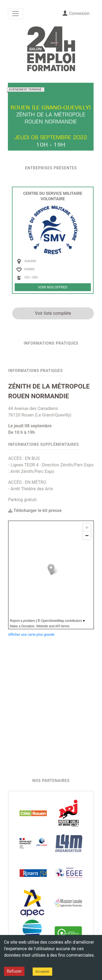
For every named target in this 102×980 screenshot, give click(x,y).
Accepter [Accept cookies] (42, 971)
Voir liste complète (53, 313)
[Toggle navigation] (16, 14)
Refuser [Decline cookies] (14, 971)
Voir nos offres (53, 287)
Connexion (76, 13)
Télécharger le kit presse (35, 510)
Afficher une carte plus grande (31, 634)
